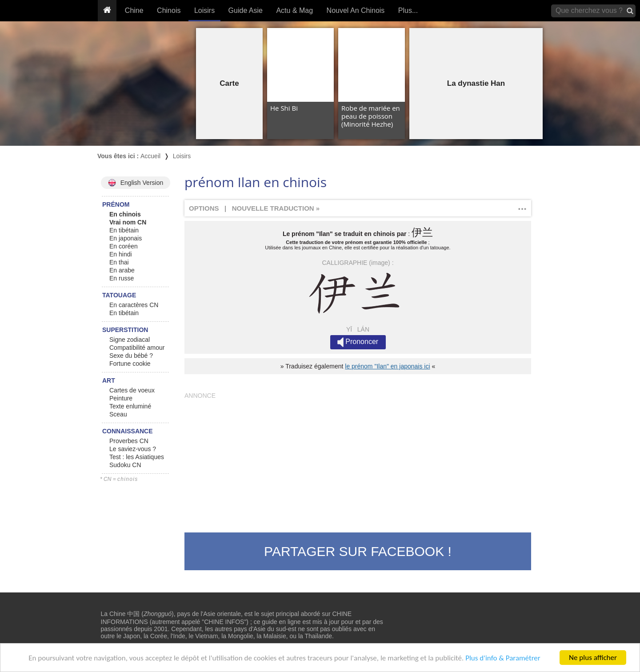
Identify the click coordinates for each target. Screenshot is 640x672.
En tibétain (124, 230)
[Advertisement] (358, 461)
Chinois (169, 10)
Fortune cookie (130, 364)
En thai (119, 262)
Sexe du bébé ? (131, 356)
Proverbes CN (129, 441)
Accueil (150, 156)
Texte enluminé (130, 406)
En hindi (121, 254)
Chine (134, 10)
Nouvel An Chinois (356, 10)
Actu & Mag (294, 10)
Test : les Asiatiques (137, 457)
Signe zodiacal (130, 340)
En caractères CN (134, 305)
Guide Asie (246, 10)
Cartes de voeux (132, 390)
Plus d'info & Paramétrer (503, 658)
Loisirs (204, 10)
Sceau (118, 414)
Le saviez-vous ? (133, 449)
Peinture (121, 398)
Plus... (408, 10)
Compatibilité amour (137, 348)
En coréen (124, 246)
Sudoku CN (125, 465)
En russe (122, 278)
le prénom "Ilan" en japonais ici (387, 366)
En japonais (126, 238)
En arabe (122, 270)
